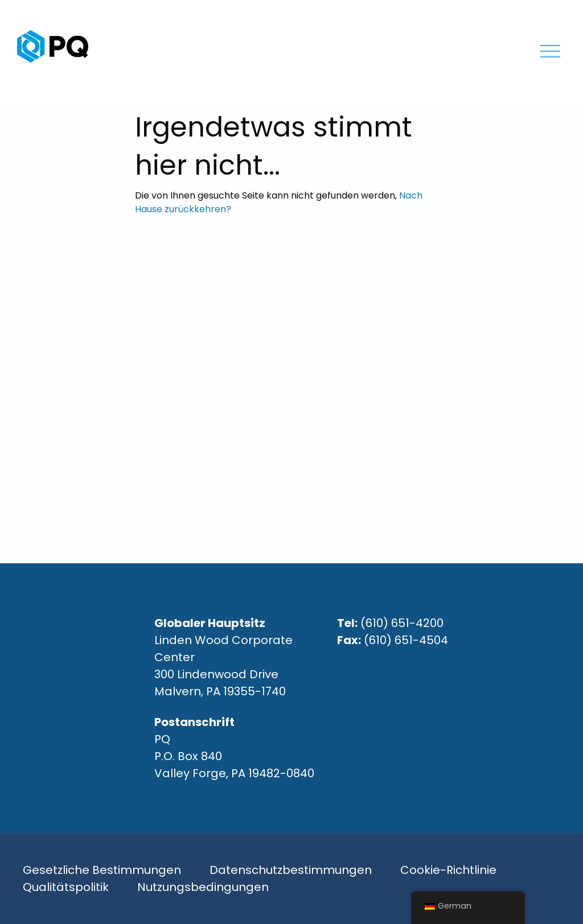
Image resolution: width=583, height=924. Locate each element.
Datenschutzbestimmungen (291, 870)
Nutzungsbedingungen (203, 887)
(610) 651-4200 (402, 623)
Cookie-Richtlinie (448, 870)
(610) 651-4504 (406, 640)
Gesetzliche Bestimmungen (102, 870)
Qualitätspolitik (66, 887)
